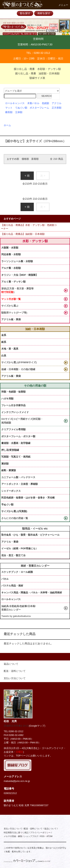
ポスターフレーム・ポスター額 (18, 436)
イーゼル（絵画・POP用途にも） (20, 548)
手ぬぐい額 (7, 505)
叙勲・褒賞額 (9, 470)
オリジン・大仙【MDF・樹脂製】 (20, 275)
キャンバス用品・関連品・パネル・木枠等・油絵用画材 (32, 593)
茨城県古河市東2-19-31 (16, 726)
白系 (4, 356)
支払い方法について (13, 829)
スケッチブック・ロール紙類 (17, 572)
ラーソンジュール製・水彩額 (17, 261)
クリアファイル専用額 (13, 429)
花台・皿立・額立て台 (13, 555)
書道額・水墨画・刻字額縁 (16, 443)
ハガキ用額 (7, 399)
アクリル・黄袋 (10, 542)
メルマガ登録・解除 (13, 836)
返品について (50, 829)
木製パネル (33, 103)
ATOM (49, 836)
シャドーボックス (11, 491)
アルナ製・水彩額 (11, 268)
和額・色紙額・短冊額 (13, 392)
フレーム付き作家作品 (13, 405)
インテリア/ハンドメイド (15, 412)
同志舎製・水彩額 (11, 254)
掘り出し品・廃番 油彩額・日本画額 (35, 73)
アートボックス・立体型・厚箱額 (20, 484)
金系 (4, 335)
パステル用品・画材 (12, 586)
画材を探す (44, 13)
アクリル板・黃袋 (11, 319)
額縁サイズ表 (35, 78)
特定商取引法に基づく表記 (16, 833)
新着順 (35, 159)
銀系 (4, 342)
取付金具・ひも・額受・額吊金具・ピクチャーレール (30, 535)
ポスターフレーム (39, 108)
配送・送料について (33, 829)
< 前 (27, 176)
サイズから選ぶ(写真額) (14, 511)
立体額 (19, 112)
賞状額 (5, 464)
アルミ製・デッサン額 (13, 282)
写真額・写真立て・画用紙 (16, 457)
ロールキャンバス (15, 103)
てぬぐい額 (21, 108)
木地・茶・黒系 (10, 349)
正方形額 (57, 108)
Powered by (27, 862)
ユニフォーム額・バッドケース (18, 477)
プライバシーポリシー (40, 833)
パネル (5, 579)
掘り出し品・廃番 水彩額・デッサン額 (35, 69)
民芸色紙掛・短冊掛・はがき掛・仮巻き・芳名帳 (28, 498)
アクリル (57, 103)
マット (9, 108)
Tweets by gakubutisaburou (16, 616)
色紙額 (45, 103)
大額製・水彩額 (10, 248)
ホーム (7, 125)
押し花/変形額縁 (10, 450)
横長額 (9, 112)
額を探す (25, 13)
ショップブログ (31, 836)
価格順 (25, 159)
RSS (42, 836)
